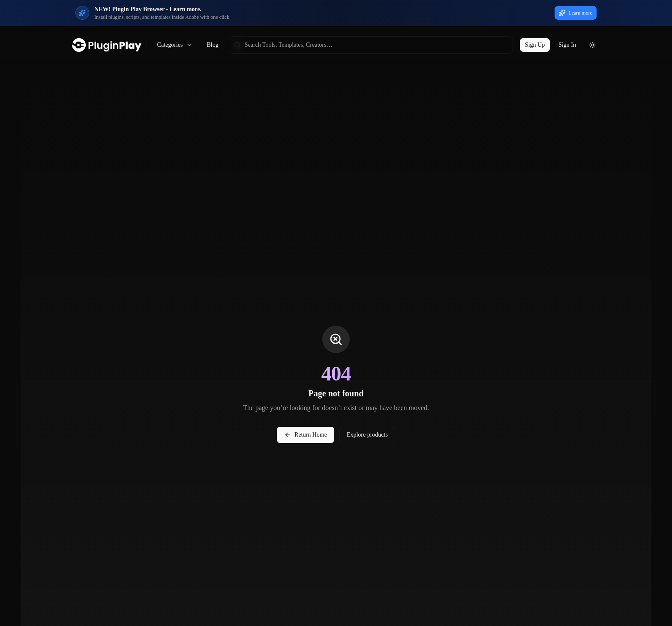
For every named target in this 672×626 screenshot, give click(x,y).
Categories (175, 45)
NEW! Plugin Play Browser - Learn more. (148, 9)
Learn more (576, 13)
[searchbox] (371, 45)
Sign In (567, 45)
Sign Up (535, 45)
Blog (212, 45)
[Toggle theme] (592, 45)
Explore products (367, 435)
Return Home (306, 435)
